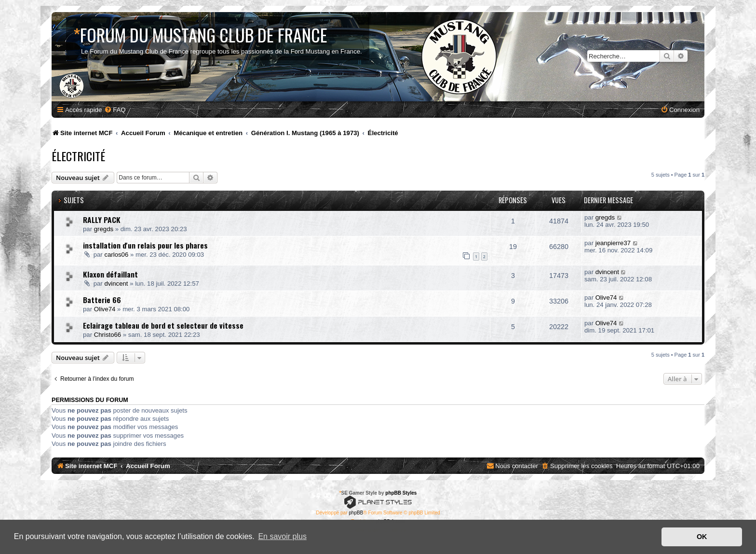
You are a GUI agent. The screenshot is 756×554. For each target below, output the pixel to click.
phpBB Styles (401, 493)
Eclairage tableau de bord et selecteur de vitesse (163, 325)
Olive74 (105, 309)
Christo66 (108, 335)
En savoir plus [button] (282, 536)
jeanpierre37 (613, 243)
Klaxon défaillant (110, 274)
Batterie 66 (102, 300)
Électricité (78, 156)
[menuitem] (115, 110)
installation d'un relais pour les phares (145, 245)
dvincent (116, 284)
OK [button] (702, 537)
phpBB (356, 513)
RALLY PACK (102, 220)
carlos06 (116, 255)
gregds (104, 229)
